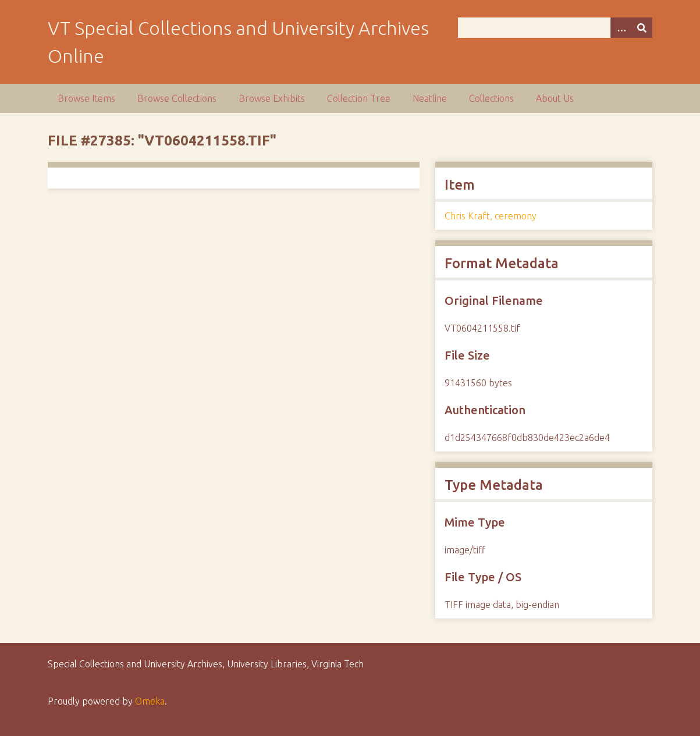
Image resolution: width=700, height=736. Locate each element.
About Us (555, 98)
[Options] (621, 28)
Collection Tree (359, 98)
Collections (491, 98)
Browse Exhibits (272, 98)
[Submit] (642, 28)
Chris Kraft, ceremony (491, 216)
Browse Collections (177, 98)
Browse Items (86, 98)
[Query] (555, 28)
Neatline (430, 98)
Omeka (150, 701)
